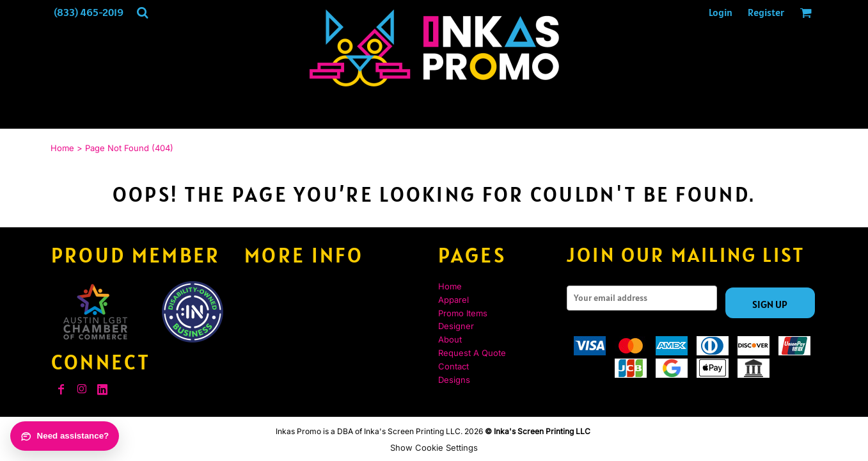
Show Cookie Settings (434, 448)
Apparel (454, 300)
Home (62, 148)
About (450, 339)
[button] (142, 12)
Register (766, 12)
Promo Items (463, 313)
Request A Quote (472, 353)
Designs (454, 380)
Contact (454, 366)
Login (721, 12)
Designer (456, 326)
